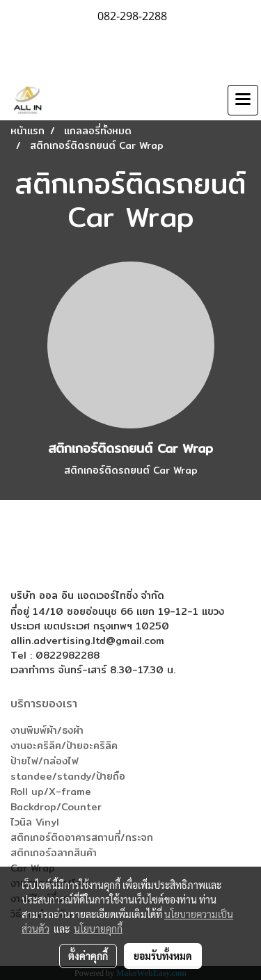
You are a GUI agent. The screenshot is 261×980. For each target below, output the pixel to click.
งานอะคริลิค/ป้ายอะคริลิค (64, 746)
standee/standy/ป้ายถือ (68, 776)
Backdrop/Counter (56, 807)
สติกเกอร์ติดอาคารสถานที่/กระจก (82, 837)
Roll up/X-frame (51, 792)
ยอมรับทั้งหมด (163, 956)
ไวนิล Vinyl (35, 822)
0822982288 (68, 655)
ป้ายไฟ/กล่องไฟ (45, 761)
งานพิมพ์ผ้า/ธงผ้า (47, 730)
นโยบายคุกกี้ (98, 929)
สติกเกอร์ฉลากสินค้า (54, 853)
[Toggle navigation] (243, 100)
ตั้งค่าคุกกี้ (88, 956)
